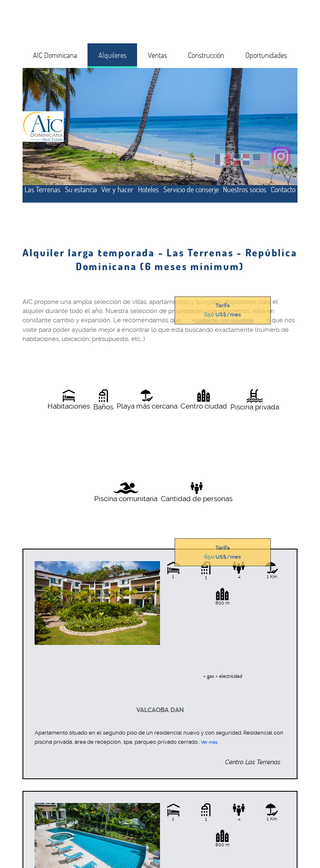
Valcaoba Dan (160, 710)
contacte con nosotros (224, 320)
